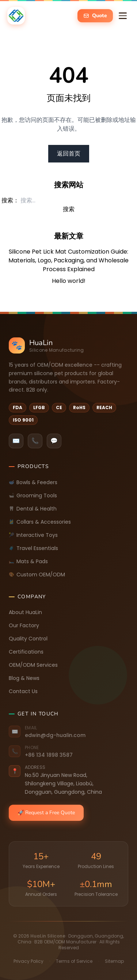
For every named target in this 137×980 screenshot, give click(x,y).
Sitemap (114, 961)
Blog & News (24, 678)
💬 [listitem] (54, 441)
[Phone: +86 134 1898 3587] (68, 752)
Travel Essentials (33, 548)
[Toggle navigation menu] (123, 16)
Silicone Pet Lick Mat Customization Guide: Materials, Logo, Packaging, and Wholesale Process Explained (68, 260)
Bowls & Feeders (33, 482)
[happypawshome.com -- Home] (16, 16)
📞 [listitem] (35, 441)
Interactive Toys (33, 535)
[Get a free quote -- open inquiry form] (95, 16)
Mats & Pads (28, 561)
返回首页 (69, 154)
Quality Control (28, 639)
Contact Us (23, 691)
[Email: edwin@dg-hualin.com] (68, 732)
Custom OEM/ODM (37, 575)
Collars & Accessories (40, 522)
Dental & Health (33, 509)
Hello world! (69, 281)
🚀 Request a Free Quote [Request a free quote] (46, 813)
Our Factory (24, 625)
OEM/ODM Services (33, 665)
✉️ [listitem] (16, 441)
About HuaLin (25, 612)
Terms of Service (74, 961)
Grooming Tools (33, 495)
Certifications (26, 652)
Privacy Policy (28, 961)
